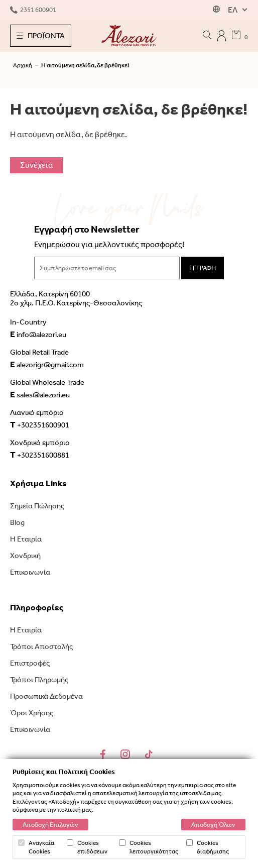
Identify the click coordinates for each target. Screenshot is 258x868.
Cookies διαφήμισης (208, 847)
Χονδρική (25, 556)
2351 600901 (33, 10)
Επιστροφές (30, 663)
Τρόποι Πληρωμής (39, 680)
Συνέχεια (37, 165)
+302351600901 (40, 424)
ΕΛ (233, 10)
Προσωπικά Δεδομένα (46, 696)
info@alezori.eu (38, 334)
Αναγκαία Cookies (36, 847)
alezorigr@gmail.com (47, 364)
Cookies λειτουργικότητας (149, 847)
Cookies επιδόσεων (87, 847)
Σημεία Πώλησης (37, 506)
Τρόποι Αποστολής (41, 646)
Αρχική (23, 65)
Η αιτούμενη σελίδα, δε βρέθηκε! (85, 65)
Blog (17, 522)
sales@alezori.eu (40, 394)
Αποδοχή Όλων (213, 825)
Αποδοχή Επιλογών (50, 825)
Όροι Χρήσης (32, 713)
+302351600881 (40, 455)
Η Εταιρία (26, 539)
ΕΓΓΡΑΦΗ (203, 268)
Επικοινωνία (30, 572)
